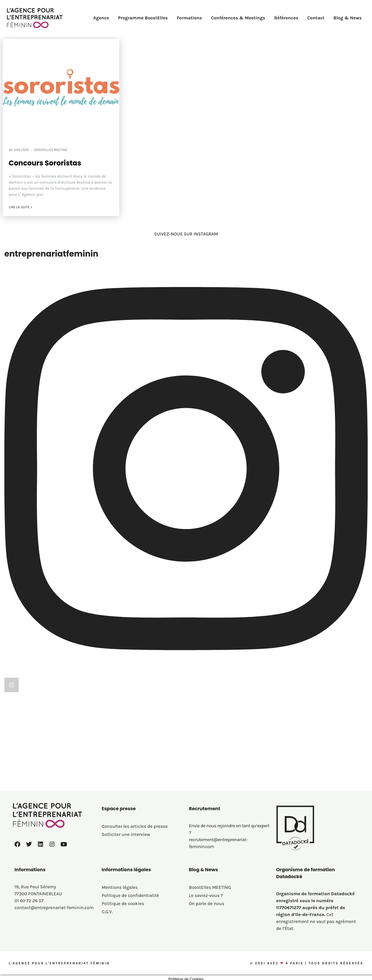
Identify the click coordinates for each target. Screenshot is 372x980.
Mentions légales (120, 887)
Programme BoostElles (143, 18)
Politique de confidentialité (130, 895)
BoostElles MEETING (51, 150)
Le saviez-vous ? (206, 895)
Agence (101, 18)
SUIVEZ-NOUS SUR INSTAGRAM (186, 234)
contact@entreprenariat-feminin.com (54, 908)
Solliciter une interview (126, 834)
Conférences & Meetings (238, 18)
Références (286, 18)
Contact (316, 18)
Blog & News (348, 18)
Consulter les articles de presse (135, 826)
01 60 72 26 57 (29, 901)
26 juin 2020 (19, 150)
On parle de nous (207, 903)
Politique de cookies (123, 903)
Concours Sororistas (45, 163)
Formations (189, 18)
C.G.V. (107, 912)
